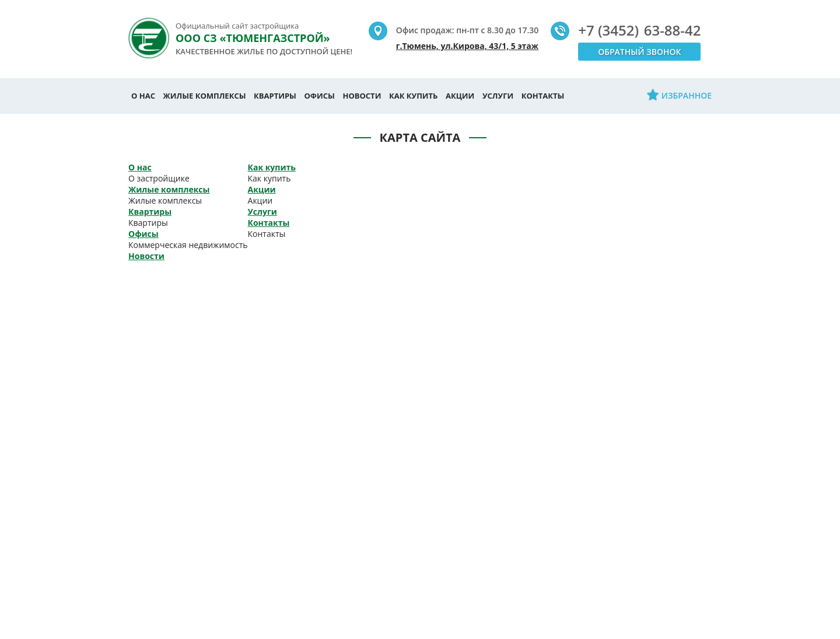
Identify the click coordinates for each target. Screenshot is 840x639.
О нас (143, 96)
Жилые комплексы (205, 96)
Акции (460, 96)
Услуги (498, 96)
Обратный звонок (639, 52)
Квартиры (275, 96)
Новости (362, 96)
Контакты (543, 96)
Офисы (320, 96)
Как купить (413, 96)
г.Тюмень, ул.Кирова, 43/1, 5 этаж (467, 46)
